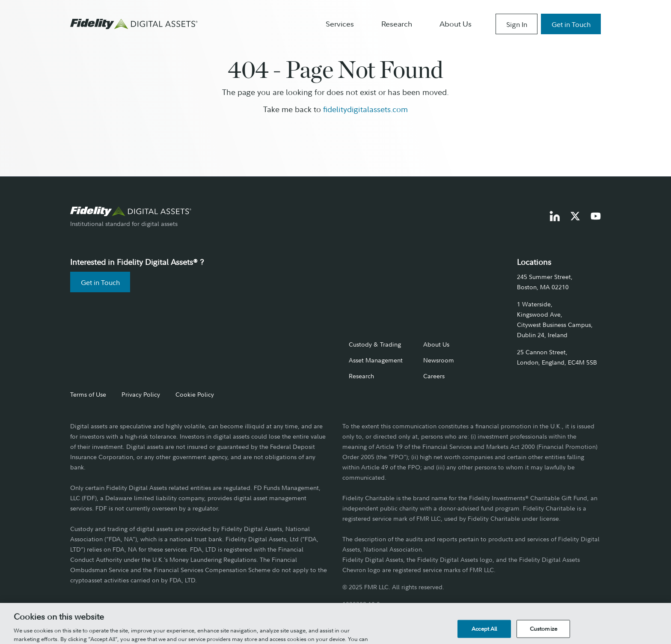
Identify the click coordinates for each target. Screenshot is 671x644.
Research (397, 24)
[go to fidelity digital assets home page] (131, 211)
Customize (543, 633)
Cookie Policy (195, 394)
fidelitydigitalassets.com (365, 109)
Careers (434, 376)
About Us (456, 24)
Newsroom (439, 360)
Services (340, 24)
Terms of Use (88, 394)
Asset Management (376, 360)
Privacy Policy (141, 394)
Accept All (484, 633)
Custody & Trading (375, 344)
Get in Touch (571, 24)
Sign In (517, 24)
